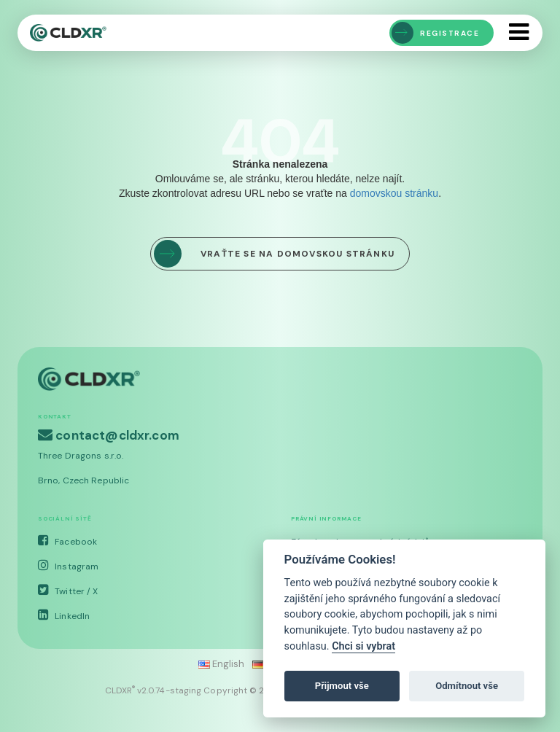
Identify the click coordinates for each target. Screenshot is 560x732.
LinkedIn (64, 616)
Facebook (67, 542)
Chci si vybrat (363, 646)
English (222, 664)
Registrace (435, 33)
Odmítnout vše (467, 686)
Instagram (68, 566)
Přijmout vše (342, 686)
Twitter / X (68, 591)
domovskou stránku (394, 193)
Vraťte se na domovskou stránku (274, 254)
